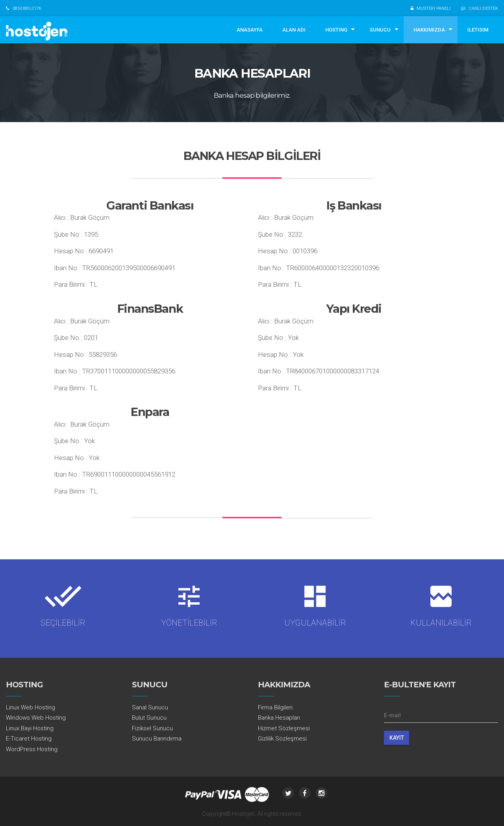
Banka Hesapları (279, 718)
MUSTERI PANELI (434, 8)
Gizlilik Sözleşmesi (282, 739)
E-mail (392, 715)
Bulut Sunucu (149, 718)
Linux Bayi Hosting (30, 728)
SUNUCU (380, 30)
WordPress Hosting (32, 749)
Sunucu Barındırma (157, 739)
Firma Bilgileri (275, 707)
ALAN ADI (294, 30)
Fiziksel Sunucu (152, 728)
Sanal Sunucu (150, 707)
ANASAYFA (250, 30)
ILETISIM (478, 30)
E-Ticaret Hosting (29, 739)
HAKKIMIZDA (429, 30)
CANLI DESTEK (483, 8)
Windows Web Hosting (36, 718)
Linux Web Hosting (31, 707)
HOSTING (336, 30)
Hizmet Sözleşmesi (284, 728)
